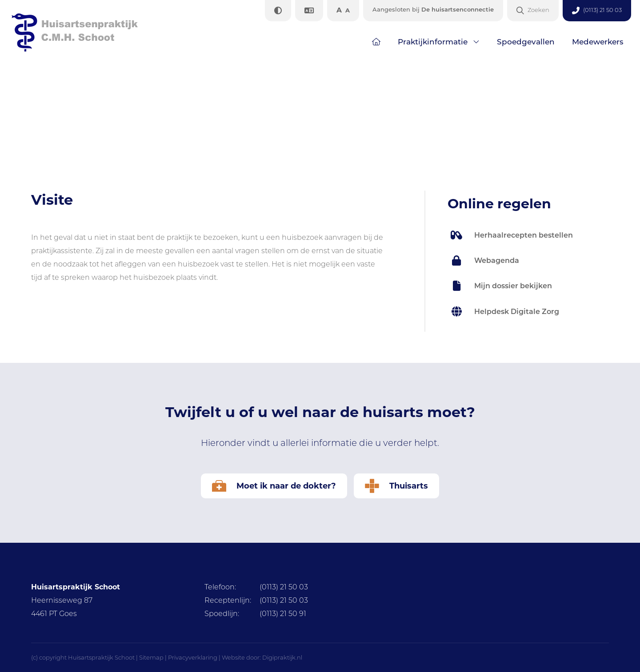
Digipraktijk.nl (282, 657)
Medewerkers (598, 42)
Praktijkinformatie (433, 42)
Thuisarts (396, 486)
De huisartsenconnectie (433, 9)
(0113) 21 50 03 (256, 587)
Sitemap (151, 657)
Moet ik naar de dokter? (274, 486)
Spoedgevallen (526, 42)
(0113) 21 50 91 (255, 614)
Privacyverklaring (193, 657)
